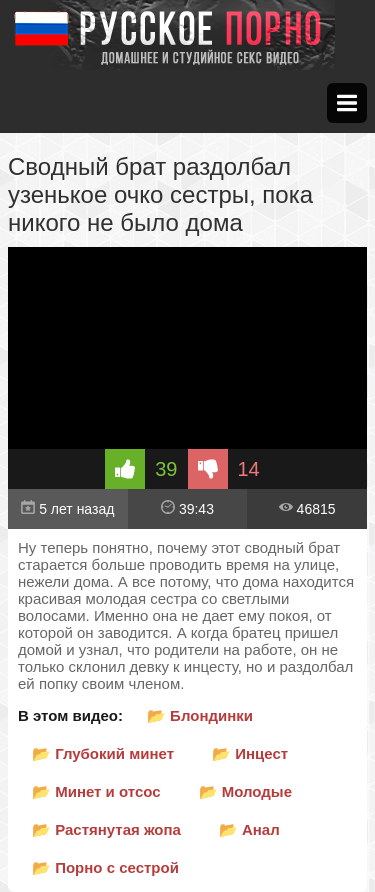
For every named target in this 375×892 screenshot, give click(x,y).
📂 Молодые (245, 791)
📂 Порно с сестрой (105, 867)
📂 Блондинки (200, 715)
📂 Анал (249, 829)
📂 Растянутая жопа (106, 829)
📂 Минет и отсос (96, 791)
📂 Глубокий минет (103, 753)
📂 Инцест (250, 753)
